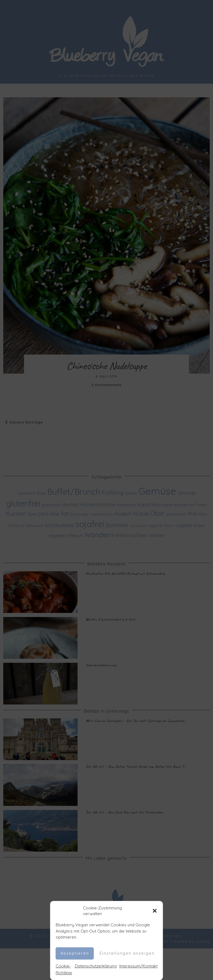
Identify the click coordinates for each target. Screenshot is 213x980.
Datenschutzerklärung (96, 966)
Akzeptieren (75, 953)
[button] (155, 911)
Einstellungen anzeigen (127, 953)
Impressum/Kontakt (138, 966)
